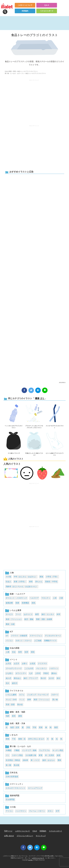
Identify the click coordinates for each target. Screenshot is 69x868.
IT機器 (17, 750)
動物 (8, 739)
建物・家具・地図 (17, 712)
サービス (9, 614)
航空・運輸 (29, 619)
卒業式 (46, 673)
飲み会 (20, 704)
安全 (14, 652)
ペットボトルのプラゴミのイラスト (14, 427)
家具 (14, 716)
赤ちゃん (39, 582)
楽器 (58, 755)
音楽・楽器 (10, 704)
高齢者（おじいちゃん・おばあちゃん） (22, 586)
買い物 (55, 700)
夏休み (54, 673)
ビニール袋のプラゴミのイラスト (55, 454)
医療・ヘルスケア (17, 594)
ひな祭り (9, 673)
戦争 (20, 652)
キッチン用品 (58, 750)
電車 (59, 760)
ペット (22, 700)
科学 (58, 614)
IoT (7, 636)
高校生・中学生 (51, 582)
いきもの (14, 735)
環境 (14, 71)
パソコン (9, 641)
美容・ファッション (14, 619)
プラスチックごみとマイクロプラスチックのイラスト (34, 427)
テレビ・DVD (11, 700)
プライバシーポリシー (25, 836)
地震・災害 (15, 727)
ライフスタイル (17, 691)
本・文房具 (50, 755)
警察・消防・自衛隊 (44, 619)
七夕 (31, 673)
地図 (8, 716)
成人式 (8, 678)
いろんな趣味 (11, 695)
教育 (37, 614)
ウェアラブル (44, 750)
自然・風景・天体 (17, 723)
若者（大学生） (20, 582)
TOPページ (8, 831)
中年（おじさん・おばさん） (25, 577)
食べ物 (8, 765)
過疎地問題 (15, 795)
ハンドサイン (21, 811)
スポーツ (55, 695)
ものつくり (28, 614)
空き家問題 (10, 800)
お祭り (25, 663)
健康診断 (9, 603)
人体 (55, 598)
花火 (8, 683)
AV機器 (9, 750)
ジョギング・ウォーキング (38, 695)
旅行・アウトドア (31, 678)
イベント (14, 659)
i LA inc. (30, 860)
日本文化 (14, 773)
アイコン (9, 811)
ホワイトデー (21, 673)
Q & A (47, 5)
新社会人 (17, 678)
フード (18, 614)
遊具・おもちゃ (49, 760)
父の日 (51, 678)
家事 (29, 700)
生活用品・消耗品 (13, 760)
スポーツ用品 (17, 755)
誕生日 (15, 683)
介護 (61, 598)
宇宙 (34, 727)
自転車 (25, 760)
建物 (20, 716)
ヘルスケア (34, 598)
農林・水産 (10, 624)
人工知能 (38, 641)
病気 (33, 603)
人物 (12, 573)
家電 (41, 755)
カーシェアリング (35, 788)
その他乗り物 (31, 755)
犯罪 (26, 652)
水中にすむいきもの (36, 739)
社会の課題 (8, 71)
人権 (8, 652)
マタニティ (46, 598)
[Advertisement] (34, 101)
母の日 (43, 678)
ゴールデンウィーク (14, 668)
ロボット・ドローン (24, 641)
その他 (8, 577)
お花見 (33, 663)
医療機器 (25, 603)
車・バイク (35, 760)
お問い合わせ (9, 836)
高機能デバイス (50, 641)
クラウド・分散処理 (19, 636)
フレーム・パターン (37, 811)
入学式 (38, 673)
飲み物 (16, 765)
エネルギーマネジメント (16, 788)
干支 (14, 739)
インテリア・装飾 (29, 750)
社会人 (8, 582)
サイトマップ (41, 836)
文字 (58, 811)
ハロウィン (54, 668)
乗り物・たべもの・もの (12, 73)
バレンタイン (41, 668)
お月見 (8, 663)
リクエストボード (47, 11)
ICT (11, 632)
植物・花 (22, 739)
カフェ (22, 695)
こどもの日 (29, 668)
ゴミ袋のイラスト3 (14, 453)
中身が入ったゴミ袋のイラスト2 (34, 454)
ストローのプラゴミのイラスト (55, 427)
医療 (17, 603)
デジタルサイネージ (53, 636)
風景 (56, 727)
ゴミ (23, 73)
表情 (31, 582)
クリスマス (42, 663)
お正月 (16, 663)
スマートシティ (17, 784)
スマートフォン (36, 636)
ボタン (50, 811)
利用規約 (25, 11)
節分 (58, 678)
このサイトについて (25, 5)
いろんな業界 (16, 610)
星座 (41, 727)
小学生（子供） (52, 577)
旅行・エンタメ (48, 614)
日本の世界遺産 (12, 777)
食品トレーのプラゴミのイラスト (35, 35)
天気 (28, 727)
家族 (41, 577)
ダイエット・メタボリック (16, 598)
